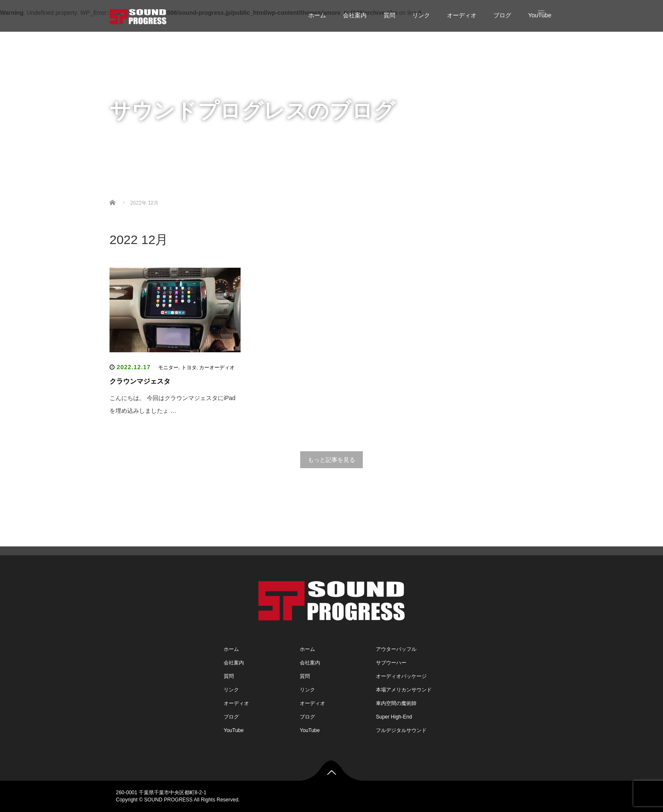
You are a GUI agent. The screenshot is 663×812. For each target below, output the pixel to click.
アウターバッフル (396, 649)
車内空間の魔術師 (396, 703)
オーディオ (462, 15)
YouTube (322, 142)
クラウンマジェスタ (140, 381)
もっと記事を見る (331, 460)
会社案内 (355, 15)
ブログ (502, 15)
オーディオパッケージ (401, 676)
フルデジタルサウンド (401, 730)
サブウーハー (391, 663)
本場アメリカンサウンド (404, 690)
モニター (168, 368)
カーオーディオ (217, 368)
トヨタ (189, 368)
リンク (421, 15)
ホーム (317, 15)
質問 (389, 15)
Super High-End (394, 717)
